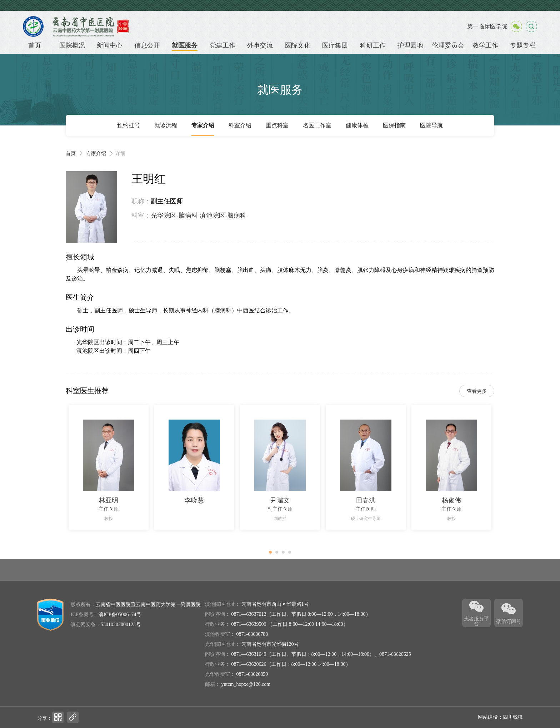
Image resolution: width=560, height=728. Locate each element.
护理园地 (410, 45)
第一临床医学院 (487, 26)
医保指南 (394, 125)
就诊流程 (166, 125)
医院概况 (72, 45)
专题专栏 (523, 45)
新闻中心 (110, 45)
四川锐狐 (513, 717)
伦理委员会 (448, 45)
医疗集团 (335, 45)
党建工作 (222, 45)
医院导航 (431, 125)
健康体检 (357, 125)
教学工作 (485, 45)
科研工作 (373, 45)
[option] (109, 468)
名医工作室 (317, 125)
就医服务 (185, 45)
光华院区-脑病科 (174, 216)
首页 (35, 45)
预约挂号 (129, 125)
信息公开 (147, 45)
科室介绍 (240, 125)
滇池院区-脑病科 (223, 216)
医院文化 (297, 45)
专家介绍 (203, 125)
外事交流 (260, 45)
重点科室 (277, 125)
